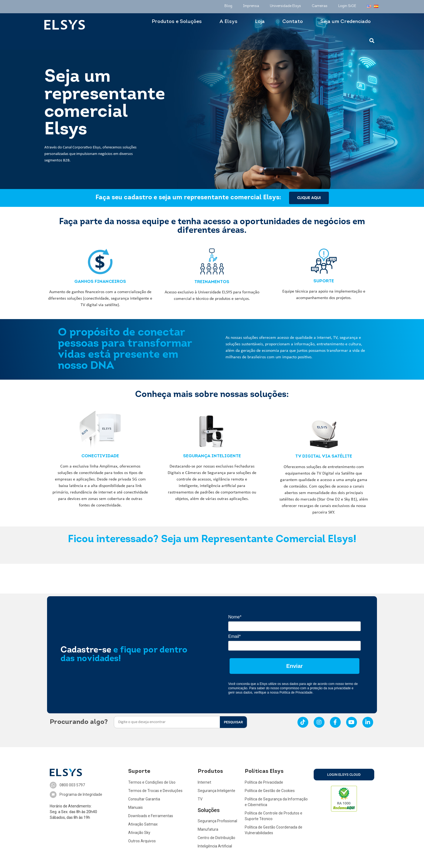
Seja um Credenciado (346, 22)
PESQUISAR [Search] (233, 722)
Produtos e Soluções (177, 22)
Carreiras (320, 6)
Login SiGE (347, 6)
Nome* (235, 617)
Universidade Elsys (285, 6)
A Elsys (228, 22)
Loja (260, 22)
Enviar (294, 666)
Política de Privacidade (296, 693)
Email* (234, 636)
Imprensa (251, 6)
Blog (228, 6)
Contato (293, 22)
